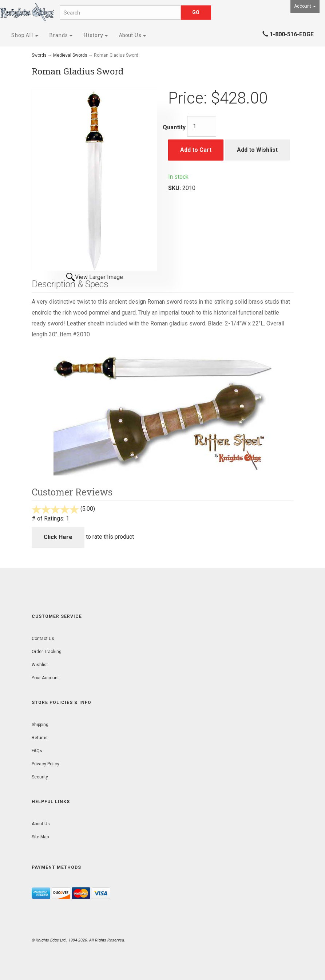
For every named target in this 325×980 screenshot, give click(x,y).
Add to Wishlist (257, 150)
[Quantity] (202, 126)
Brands (61, 35)
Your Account (45, 678)
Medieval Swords (70, 55)
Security (40, 777)
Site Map (40, 837)
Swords (39, 55)
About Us (132, 35)
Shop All (25, 35)
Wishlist (40, 665)
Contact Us (43, 639)
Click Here (58, 537)
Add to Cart (196, 150)
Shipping (40, 725)
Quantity (174, 127)
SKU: (175, 188)
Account (305, 6)
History (96, 35)
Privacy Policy (45, 764)
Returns (40, 738)
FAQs (37, 751)
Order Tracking (47, 652)
